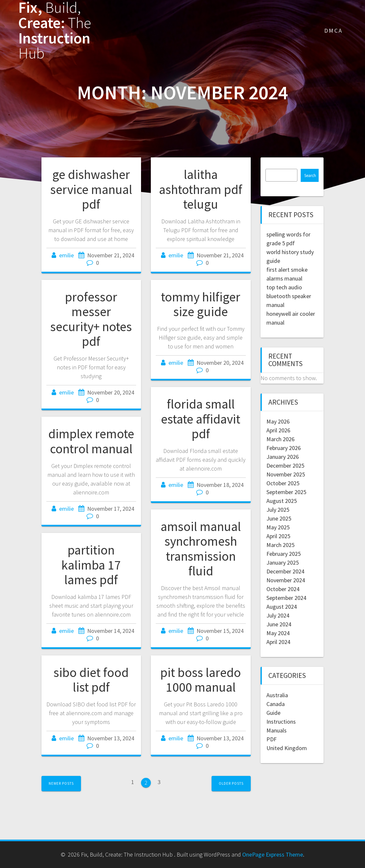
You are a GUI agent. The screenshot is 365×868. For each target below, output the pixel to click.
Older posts (231, 783)
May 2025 (278, 527)
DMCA (333, 31)
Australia (277, 695)
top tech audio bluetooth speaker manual (289, 296)
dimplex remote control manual (91, 441)
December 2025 (285, 466)
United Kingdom (287, 748)
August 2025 (282, 501)
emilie (66, 255)
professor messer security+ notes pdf (91, 319)
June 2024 (279, 624)
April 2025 (278, 536)
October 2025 (283, 483)
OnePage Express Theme (273, 854)
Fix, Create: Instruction (55, 31)
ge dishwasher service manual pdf (91, 189)
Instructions (281, 722)
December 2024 (285, 571)
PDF (271, 739)
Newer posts (61, 783)
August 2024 (282, 607)
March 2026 (280, 439)
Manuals (277, 730)
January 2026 (283, 457)
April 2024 (278, 642)
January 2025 (283, 563)
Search (310, 176)
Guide (273, 713)
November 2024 (286, 580)
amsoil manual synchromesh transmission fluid (201, 549)
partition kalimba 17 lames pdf (91, 565)
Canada (276, 704)
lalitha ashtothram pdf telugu (201, 189)
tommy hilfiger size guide (201, 304)
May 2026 (278, 421)
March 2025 (280, 545)
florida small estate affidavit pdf (201, 419)
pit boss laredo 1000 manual (201, 680)
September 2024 (286, 598)
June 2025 (279, 518)
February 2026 (284, 448)
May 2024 (278, 633)
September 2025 (286, 492)
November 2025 (286, 474)
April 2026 (278, 430)
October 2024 (283, 589)
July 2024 (278, 615)
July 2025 (278, 510)
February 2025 (284, 554)
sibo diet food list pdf (91, 680)
